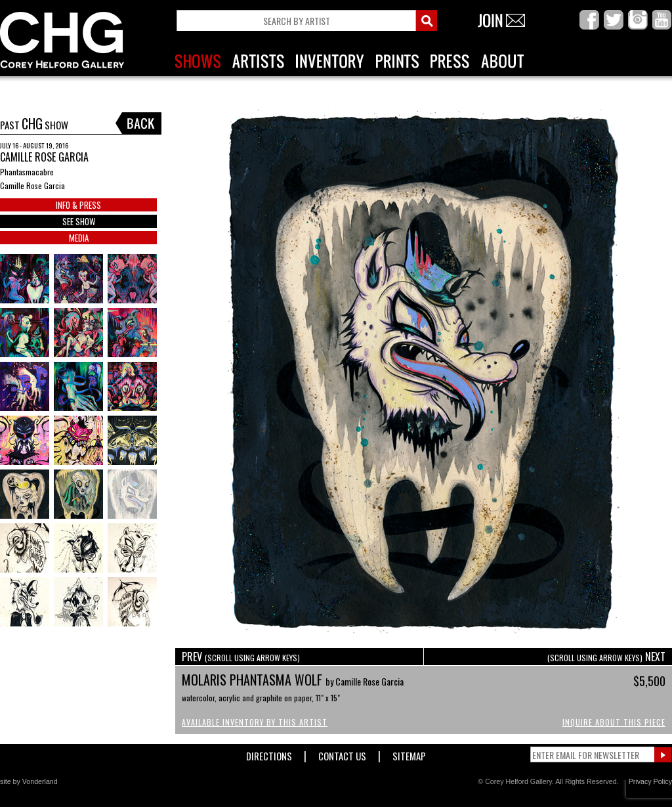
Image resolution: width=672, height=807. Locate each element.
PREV (241, 657)
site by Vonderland (29, 781)
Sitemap (409, 753)
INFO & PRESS (78, 205)
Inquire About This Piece (614, 722)
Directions (269, 753)
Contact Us (342, 753)
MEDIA (79, 238)
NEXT (606, 657)
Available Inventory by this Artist (255, 722)
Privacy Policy (650, 781)
